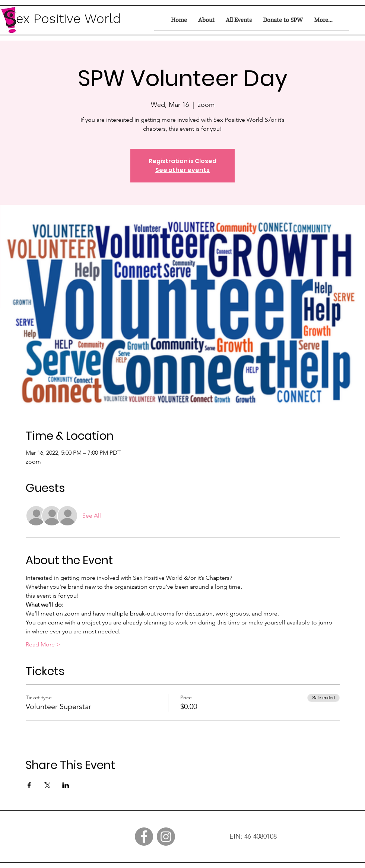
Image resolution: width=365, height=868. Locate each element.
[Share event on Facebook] (29, 785)
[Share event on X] (47, 785)
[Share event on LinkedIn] (66, 785)
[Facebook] (144, 837)
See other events (182, 170)
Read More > (43, 644)
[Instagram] (166, 837)
